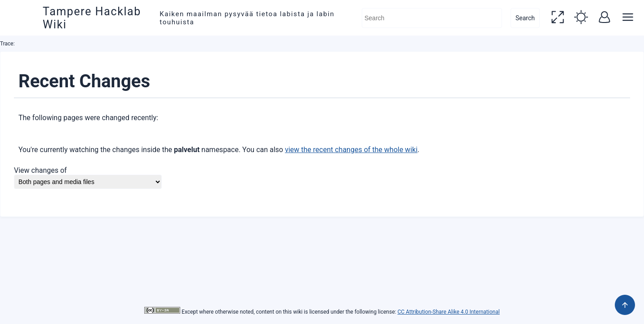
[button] (558, 18)
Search (525, 18)
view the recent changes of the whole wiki (351, 150)
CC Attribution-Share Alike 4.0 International (448, 312)
